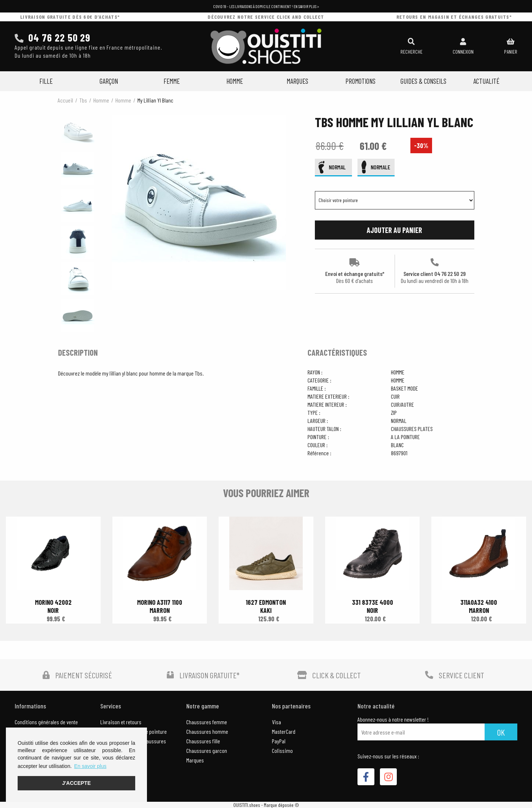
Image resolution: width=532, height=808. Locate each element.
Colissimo (282, 750)
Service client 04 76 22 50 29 (435, 271)
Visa (276, 722)
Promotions (360, 81)
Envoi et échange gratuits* (355, 271)
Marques (297, 81)
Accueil (65, 100)
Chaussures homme (207, 731)
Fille (46, 81)
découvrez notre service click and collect (266, 17)
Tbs (83, 100)
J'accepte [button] (76, 783)
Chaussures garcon (207, 750)
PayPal (279, 741)
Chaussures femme (207, 722)
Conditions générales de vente (46, 722)
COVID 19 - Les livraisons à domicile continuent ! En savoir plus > (266, 6)
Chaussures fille (203, 741)
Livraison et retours (121, 722)
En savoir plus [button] (90, 766)
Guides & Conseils (423, 81)
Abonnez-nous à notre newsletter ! (393, 719)
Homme (235, 81)
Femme (172, 81)
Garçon (109, 81)
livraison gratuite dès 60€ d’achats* (70, 17)
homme (101, 100)
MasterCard (284, 731)
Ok (501, 732)
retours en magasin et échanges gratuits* (454, 17)
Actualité (486, 81)
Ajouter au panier (394, 230)
